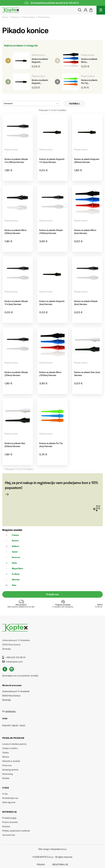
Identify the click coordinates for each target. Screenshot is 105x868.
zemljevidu (10, 711)
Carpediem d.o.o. (59, 849)
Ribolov (6, 757)
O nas (5, 794)
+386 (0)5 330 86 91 (14, 657)
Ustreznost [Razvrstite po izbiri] (31, 103)
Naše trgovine (9, 802)
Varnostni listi (9, 835)
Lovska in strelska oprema (14, 744)
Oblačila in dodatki (11, 761)
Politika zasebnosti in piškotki (16, 831)
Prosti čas (7, 765)
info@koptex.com (12, 662)
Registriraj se (60, 864)
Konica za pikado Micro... (89, 60)
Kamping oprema (10, 770)
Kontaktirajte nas (10, 798)
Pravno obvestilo (10, 822)
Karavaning (8, 774)
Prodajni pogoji (9, 818)
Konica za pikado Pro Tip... (89, 81)
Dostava (6, 826)
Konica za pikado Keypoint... (40, 60)
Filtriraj (74, 103)
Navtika (6, 778)
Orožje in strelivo (10, 748)
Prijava (41, 864)
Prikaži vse (52, 594)
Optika (5, 752)
